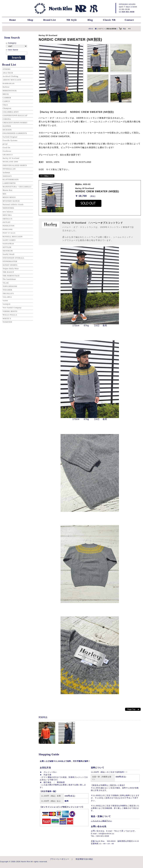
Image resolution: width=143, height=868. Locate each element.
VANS (5, 301)
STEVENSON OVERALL (13, 258)
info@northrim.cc (106, 833)
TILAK (6, 283)
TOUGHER (7, 290)
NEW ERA (7, 215)
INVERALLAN (9, 169)
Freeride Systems (10, 140)
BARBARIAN (9, 83)
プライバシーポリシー (60, 859)
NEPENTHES (8, 208)
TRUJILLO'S (8, 294)
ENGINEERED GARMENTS (15, 133)
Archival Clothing (10, 76)
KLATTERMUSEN (11, 180)
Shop (30, 20)
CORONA (7, 119)
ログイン (102, 29)
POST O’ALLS (9, 233)
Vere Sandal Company (12, 308)
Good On (6, 148)
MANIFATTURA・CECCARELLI (17, 187)
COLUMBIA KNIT (11, 112)
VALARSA (7, 297)
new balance (8, 212)
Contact (129, 20)
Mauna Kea (7, 190)
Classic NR (109, 20)
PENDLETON (9, 226)
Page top (133, 709)
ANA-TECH (8, 73)
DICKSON (7, 130)
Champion (7, 108)
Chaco (5, 105)
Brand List (50, 20)
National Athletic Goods (13, 204)
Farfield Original (10, 137)
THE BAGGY (8, 272)
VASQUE (7, 304)
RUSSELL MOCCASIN (13, 237)
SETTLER (7, 247)
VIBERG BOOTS (10, 311)
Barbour (6, 87)
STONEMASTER (10, 261)
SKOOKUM (8, 251)
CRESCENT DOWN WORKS (15, 123)
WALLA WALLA (10, 315)
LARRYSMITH (9, 183)
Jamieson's (7, 176)
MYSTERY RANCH (11, 201)
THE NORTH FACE (11, 276)
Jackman (6, 173)
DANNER (7, 126)
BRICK (6, 94)
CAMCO (6, 101)
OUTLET (7, 222)
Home (13, 20)
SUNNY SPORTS (10, 265)
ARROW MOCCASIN (12, 80)
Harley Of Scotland (11, 158)
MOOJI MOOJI (9, 197)
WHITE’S (7, 318)
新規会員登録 (111, 29)
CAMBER (7, 98)
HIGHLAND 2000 (10, 162)
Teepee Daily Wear (11, 269)
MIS (4, 194)
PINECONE (8, 229)
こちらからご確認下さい (101, 821)
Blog (90, 20)
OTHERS (7, 69)
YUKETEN (7, 322)
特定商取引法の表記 (84, 859)
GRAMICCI (8, 155)
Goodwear (7, 151)
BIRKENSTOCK (10, 91)
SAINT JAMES (9, 240)
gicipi (5, 144)
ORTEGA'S (7, 219)
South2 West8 (8, 254)
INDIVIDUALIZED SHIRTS (15, 165)
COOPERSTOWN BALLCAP (15, 115)
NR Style (72, 20)
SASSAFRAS (8, 244)
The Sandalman (9, 279)
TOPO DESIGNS (10, 286)
